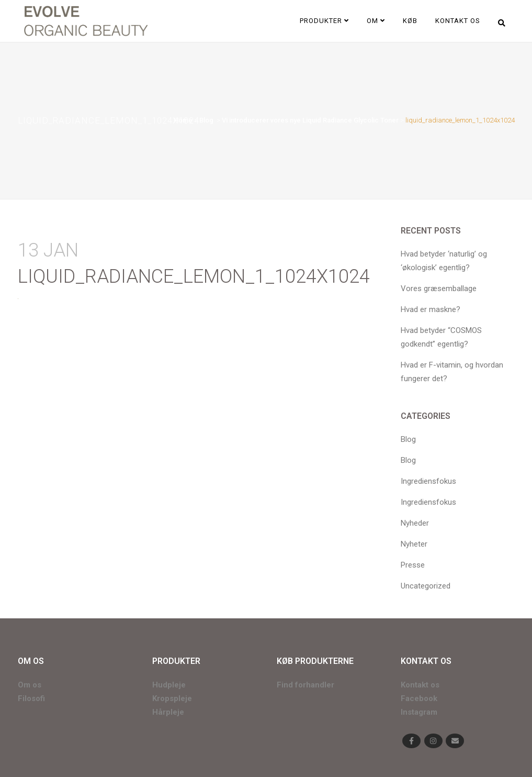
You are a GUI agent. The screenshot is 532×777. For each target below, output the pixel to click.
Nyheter (414, 544)
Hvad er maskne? (431, 309)
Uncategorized (426, 586)
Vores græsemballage (439, 288)
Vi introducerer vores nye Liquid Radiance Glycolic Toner (310, 120)
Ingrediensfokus (428, 481)
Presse (413, 565)
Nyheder (415, 523)
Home (183, 120)
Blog (206, 120)
